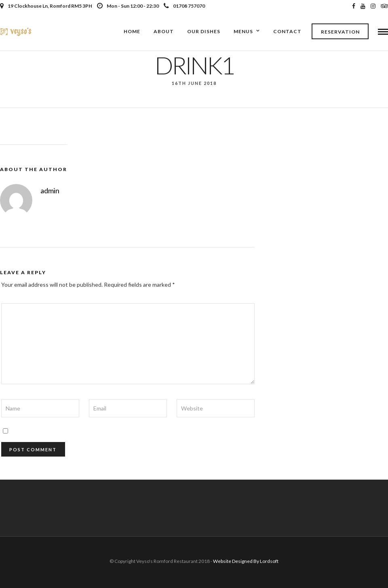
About (164, 31)
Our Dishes (204, 31)
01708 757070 (184, 6)
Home (132, 31)
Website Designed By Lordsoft (246, 561)
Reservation (340, 32)
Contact (287, 31)
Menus (243, 31)
